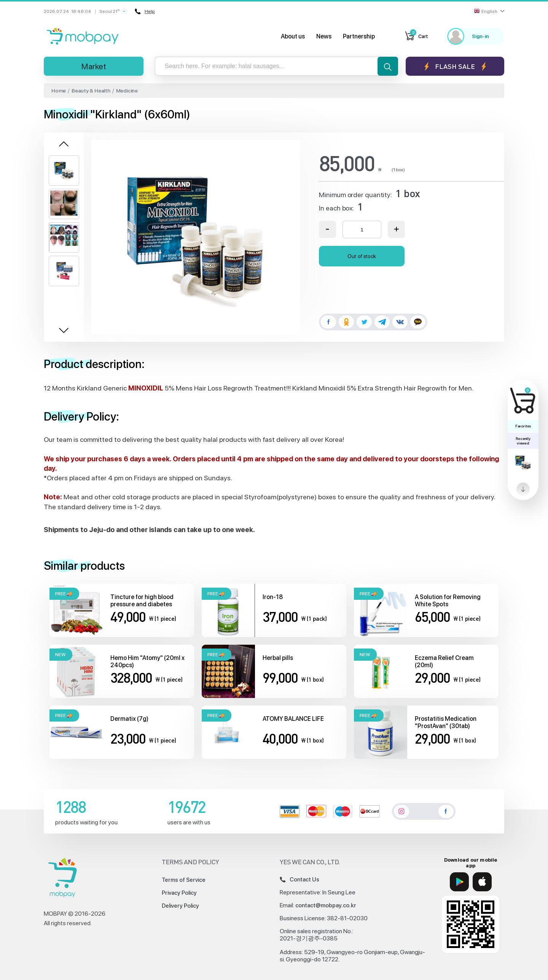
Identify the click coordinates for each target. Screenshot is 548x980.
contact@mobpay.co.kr (326, 905)
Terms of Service (184, 880)
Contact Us (299, 880)
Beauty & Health (91, 91)
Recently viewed (523, 441)
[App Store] (482, 882)
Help (144, 11)
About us (293, 36)
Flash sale (455, 66)
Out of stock (362, 256)
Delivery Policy (180, 906)
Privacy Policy (179, 893)
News (324, 36)
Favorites (523, 426)
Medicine (127, 91)
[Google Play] (459, 882)
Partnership (359, 36)
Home (59, 91)
